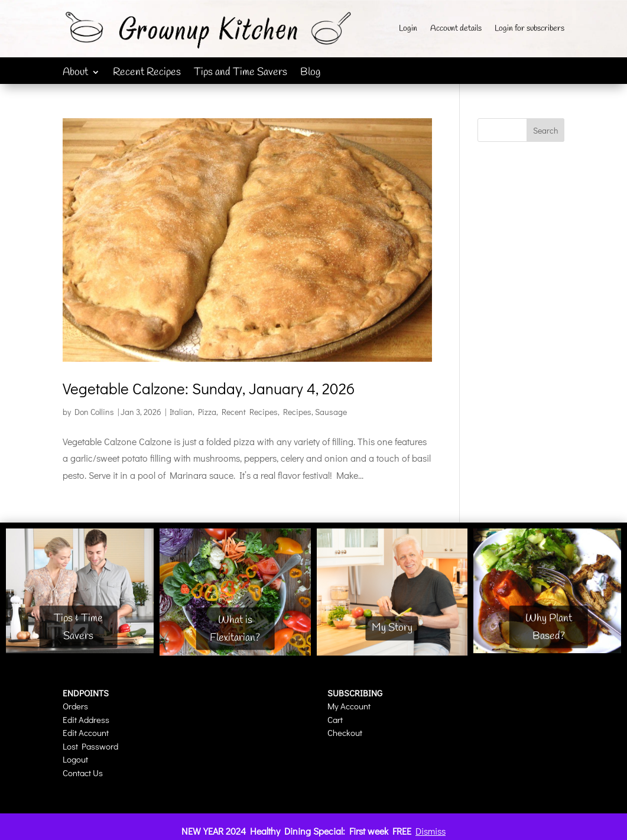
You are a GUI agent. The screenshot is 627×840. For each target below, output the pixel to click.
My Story (392, 628)
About (75, 74)
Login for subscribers (529, 30)
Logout (75, 759)
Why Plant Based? (549, 627)
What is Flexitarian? (235, 629)
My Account (349, 706)
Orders (75, 706)
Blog (310, 74)
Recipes (297, 412)
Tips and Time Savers (241, 74)
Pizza (207, 412)
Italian (181, 412)
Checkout (345, 732)
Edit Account (86, 732)
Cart (335, 719)
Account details (456, 30)
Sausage (331, 412)
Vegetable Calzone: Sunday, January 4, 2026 (209, 388)
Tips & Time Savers (78, 627)
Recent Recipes (147, 74)
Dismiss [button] (431, 831)
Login (408, 30)
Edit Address (86, 719)
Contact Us (83, 773)
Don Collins (94, 412)
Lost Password (90, 746)
